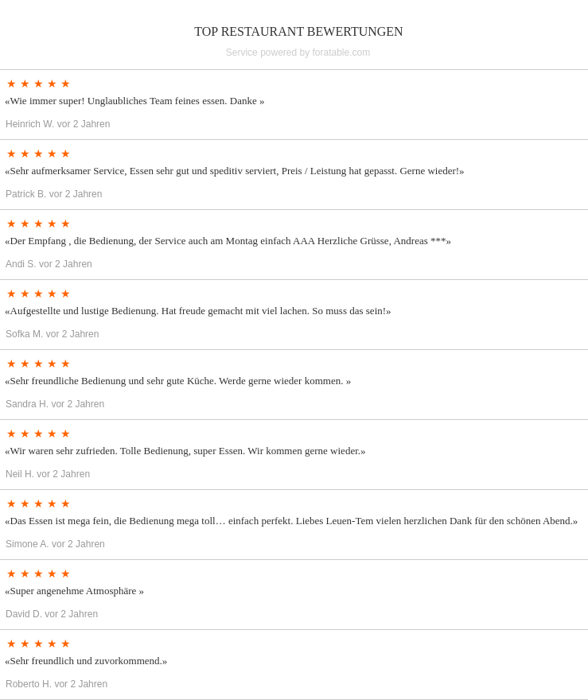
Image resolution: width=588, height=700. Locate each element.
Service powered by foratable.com (298, 52)
